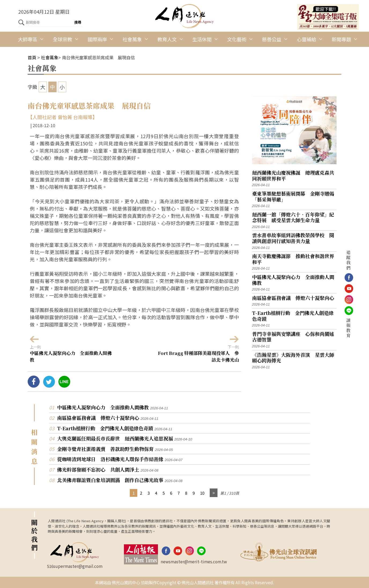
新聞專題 (341, 39)
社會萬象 (132, 39)
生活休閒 (202, 39)
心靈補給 (307, 39)
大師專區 (28, 39)
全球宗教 (62, 39)
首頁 (32, 57)
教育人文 (167, 39)
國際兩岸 (97, 39)
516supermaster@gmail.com (75, 566)
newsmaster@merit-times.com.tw (194, 561)
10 (202, 493)
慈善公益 (272, 39)
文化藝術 (237, 39)
